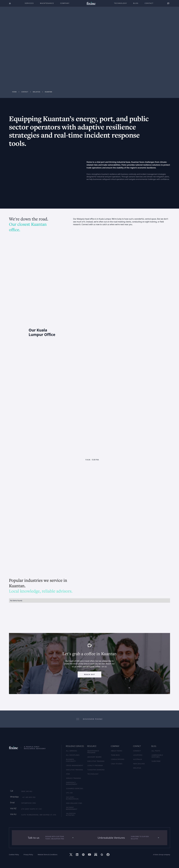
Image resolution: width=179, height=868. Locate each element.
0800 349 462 (27, 791)
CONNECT (137, 751)
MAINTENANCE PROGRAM (93, 752)
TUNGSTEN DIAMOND (96, 770)
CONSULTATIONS (118, 759)
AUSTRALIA (138, 759)
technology (121, 3)
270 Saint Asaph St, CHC (32, 809)
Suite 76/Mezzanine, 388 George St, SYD (39, 815)
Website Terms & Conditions (47, 855)
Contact (149, 3)
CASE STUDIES (117, 764)
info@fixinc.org (29, 803)
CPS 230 (69, 793)
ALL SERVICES (72, 751)
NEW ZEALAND (139, 764)
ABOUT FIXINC (117, 751)
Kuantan (48, 92)
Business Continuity (71, 760)
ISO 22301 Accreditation (72, 798)
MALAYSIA (137, 768)
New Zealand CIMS (74, 803)
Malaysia (37, 92)
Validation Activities (71, 814)
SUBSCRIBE (156, 761)
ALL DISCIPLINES (73, 755)
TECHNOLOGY (93, 774)
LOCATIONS (138, 755)
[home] (91, 3)
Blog (136, 3)
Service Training (74, 778)
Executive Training (75, 770)
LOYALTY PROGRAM (95, 765)
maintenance (47, 3)
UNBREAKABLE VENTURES (157, 756)
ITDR (68, 774)
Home (14, 92)
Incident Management (72, 808)
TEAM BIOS (115, 755)
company (65, 3)
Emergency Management (72, 783)
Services (29, 3)
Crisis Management (75, 765)
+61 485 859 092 (29, 797)
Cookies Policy (14, 855)
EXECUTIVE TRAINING (96, 761)
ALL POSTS (156, 751)
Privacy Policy (28, 855)
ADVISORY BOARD (94, 757)
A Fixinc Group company (162, 855)
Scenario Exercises (75, 788)
